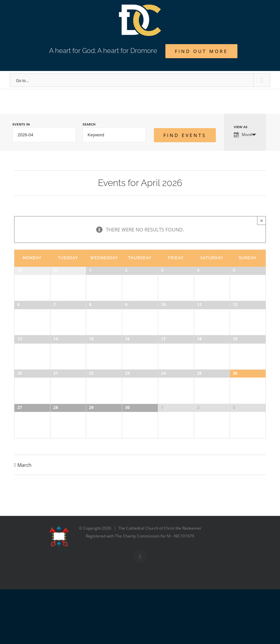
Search (89, 124)
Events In (21, 124)
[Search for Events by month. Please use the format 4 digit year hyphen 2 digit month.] (44, 135)
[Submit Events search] (185, 135)
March (24, 531)
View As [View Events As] (241, 127)
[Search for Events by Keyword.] (114, 135)
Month (244, 135)
